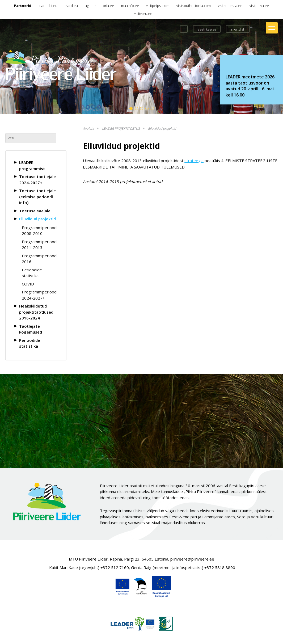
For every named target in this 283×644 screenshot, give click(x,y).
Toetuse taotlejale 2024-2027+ (37, 180)
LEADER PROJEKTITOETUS (121, 129)
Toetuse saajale (35, 211)
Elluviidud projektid (37, 219)
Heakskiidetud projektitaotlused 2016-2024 (36, 312)
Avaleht (88, 129)
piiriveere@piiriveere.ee (192, 559)
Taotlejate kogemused (31, 329)
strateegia (194, 161)
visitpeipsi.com (158, 6)
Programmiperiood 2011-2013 (39, 245)
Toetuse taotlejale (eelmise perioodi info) (37, 197)
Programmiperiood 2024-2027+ (39, 295)
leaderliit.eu (48, 6)
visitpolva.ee (259, 6)
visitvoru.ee (143, 14)
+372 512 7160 (115, 567)
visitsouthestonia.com (194, 6)
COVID (28, 284)
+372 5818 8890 (220, 567)
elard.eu (71, 6)
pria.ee (108, 6)
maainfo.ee (130, 6)
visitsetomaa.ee (230, 6)
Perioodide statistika (32, 273)
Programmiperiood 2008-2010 (39, 231)
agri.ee (90, 6)
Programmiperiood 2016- (39, 259)
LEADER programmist (32, 165)
